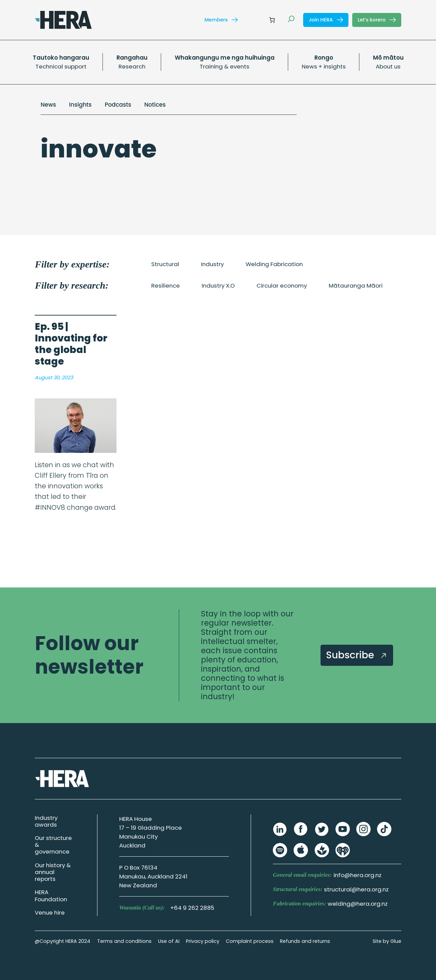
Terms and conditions (124, 941)
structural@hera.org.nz (356, 889)
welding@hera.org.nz (358, 904)
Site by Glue (387, 941)
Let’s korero (377, 20)
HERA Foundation (51, 895)
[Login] (256, 20)
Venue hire (50, 913)
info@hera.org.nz (357, 875)
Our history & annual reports (53, 872)
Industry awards (46, 821)
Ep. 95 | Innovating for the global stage (71, 344)
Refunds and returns (305, 941)
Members (221, 20)
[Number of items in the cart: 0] (272, 20)
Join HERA (326, 20)
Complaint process (250, 941)
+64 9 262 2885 (192, 908)
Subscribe (357, 655)
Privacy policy (203, 941)
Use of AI (169, 941)
